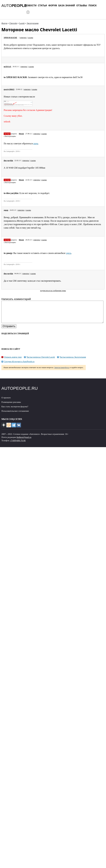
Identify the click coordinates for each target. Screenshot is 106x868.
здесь (69, 253)
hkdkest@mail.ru (24, 442)
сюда (36, 144)
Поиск (93, 6)
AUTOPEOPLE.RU (20, 393)
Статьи (42, 6)
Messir (21, 134)
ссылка (30, 38)
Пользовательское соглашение (15, 415)
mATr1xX (7, 67)
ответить (23, 38)
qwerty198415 (9, 89)
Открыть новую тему (13, 361)
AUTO (14, 6)
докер (6, 210)
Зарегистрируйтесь (62, 372)
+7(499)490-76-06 (18, 445)
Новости (31, 6)
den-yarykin (8, 161)
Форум (53, 6)
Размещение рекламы (11, 406)
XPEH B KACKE (10, 38)
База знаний (67, 6)
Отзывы (82, 6)
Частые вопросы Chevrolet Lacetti (41, 361)
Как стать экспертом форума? (15, 411)
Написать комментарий (16, 299)
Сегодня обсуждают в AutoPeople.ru (19, 366)
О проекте (6, 402)
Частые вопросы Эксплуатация (73, 361)
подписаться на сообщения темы (53, 291)
